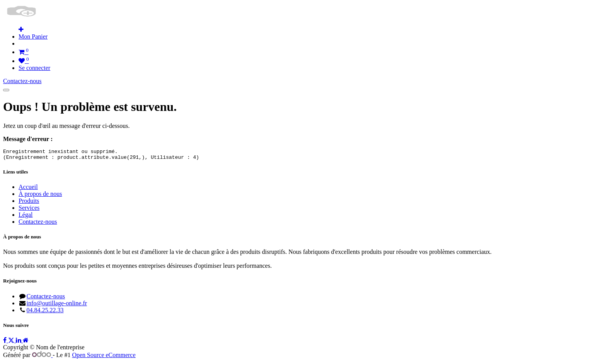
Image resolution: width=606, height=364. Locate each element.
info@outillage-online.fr (57, 305)
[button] (21, 30)
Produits (29, 203)
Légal (26, 217)
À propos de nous (40, 196)
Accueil (28, 189)
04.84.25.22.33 (45, 312)
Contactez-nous (22, 81)
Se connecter (34, 68)
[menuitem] (33, 37)
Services (29, 210)
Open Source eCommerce (104, 357)
